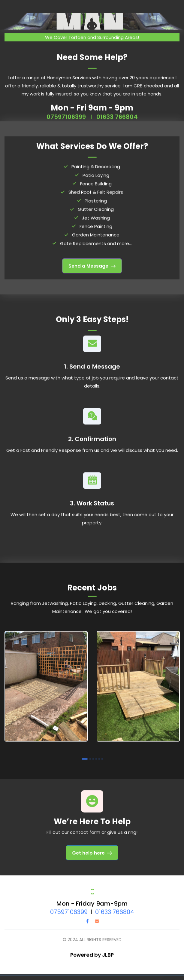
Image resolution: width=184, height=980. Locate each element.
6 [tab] (102, 756)
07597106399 (66, 113)
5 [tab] (99, 756)
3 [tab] (93, 756)
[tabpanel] (46, 684)
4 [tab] (96, 756)
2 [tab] (90, 756)
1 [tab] (85, 756)
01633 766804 (117, 113)
